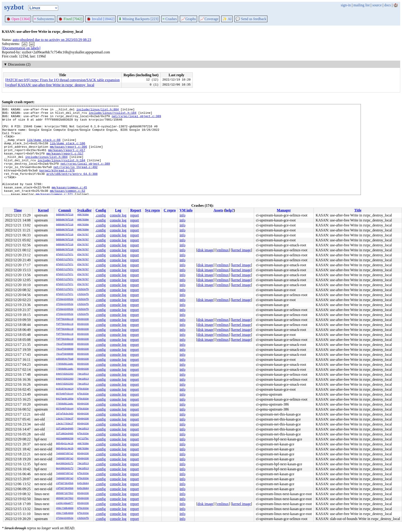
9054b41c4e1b (65, 444)
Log (118, 210)
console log (118, 215)
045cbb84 (83, 484)
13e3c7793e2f (65, 419)
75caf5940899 (65, 344)
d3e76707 (83, 235)
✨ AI (227, 19)
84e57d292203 (65, 374)
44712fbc (83, 439)
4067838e (83, 215)
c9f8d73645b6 (65, 484)
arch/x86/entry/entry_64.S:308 (72, 188)
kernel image (241, 250)
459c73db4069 (65, 508)
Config (101, 210)
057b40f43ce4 (65, 394)
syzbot (14, 7)
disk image (205, 250)
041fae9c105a (65, 399)
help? (230, 210)
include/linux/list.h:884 (98, 111)
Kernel (43, 210)
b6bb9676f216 (65, 215)
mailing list (362, 5)
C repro (170, 210)
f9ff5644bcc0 (65, 319)
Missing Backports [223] (138, 19)
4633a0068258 (65, 439)
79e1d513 (83, 374)
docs (387, 5)
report (135, 215)
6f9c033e (83, 389)
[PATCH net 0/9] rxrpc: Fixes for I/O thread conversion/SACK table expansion (62, 80)
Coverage (209, 19)
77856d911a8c (65, 364)
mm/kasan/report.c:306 (69, 155)
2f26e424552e (65, 299)
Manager (284, 210)
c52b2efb (83, 290)
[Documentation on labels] (21, 48)
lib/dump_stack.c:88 (44, 147)
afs (25, 44)
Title (358, 210)
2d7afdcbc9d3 (65, 414)
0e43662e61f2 (65, 464)
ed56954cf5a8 (65, 359)
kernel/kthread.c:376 (57, 184)
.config (101, 215)
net (32, 44)
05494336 (83, 319)
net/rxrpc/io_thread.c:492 (75, 180)
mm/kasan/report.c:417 (67, 159)
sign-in (346, 5)
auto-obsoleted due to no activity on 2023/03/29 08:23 (52, 40)
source (377, 5)
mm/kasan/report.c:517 (65, 164)
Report (136, 210)
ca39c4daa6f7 (65, 503)
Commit (65, 210)
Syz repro (152, 210)
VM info (186, 210)
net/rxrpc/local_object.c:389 (136, 119)
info (183, 215)
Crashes (170, 19)
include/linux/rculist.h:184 (113, 115)
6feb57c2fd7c (65, 255)
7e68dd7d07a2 (65, 454)
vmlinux (223, 250)
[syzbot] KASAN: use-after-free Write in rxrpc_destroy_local (50, 85)
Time (18, 210)
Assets (218, 210)
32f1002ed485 (65, 429)
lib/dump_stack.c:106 (68, 151)
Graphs (188, 19)
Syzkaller (84, 210)
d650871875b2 (65, 494)
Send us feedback (251, 19)
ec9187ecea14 (65, 389)
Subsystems (44, 19)
